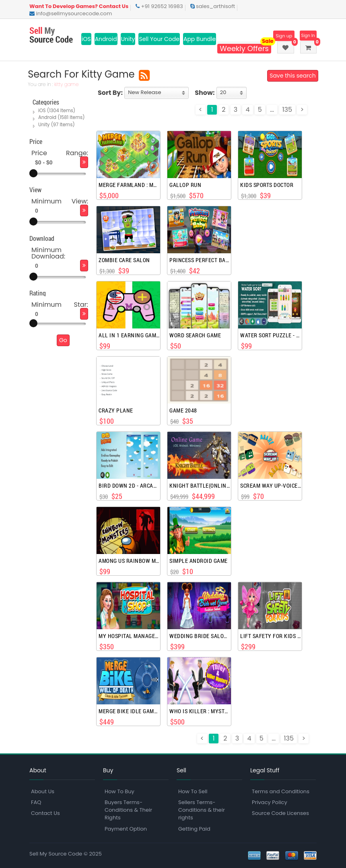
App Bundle (200, 39)
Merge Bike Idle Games (129, 711)
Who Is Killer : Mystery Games (200, 711)
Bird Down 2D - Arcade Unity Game (129, 486)
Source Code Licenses (280, 813)
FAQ (36, 802)
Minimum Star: (60, 304)
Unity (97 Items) (56, 124)
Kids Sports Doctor (267, 185)
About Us (43, 791)
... (272, 110)
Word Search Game (195, 335)
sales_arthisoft (213, 6)
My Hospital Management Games (129, 636)
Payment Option (126, 829)
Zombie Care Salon (124, 260)
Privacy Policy (270, 802)
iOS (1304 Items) (56, 111)
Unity (128, 39)
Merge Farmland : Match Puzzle (129, 185)
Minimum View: (60, 201)
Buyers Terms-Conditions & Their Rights (128, 810)
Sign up (279, 36)
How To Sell (193, 791)
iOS (86, 39)
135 (287, 110)
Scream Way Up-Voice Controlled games (271, 486)
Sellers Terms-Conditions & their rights (202, 810)
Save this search (291, 76)
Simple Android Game (199, 561)
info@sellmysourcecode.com (71, 13)
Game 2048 (183, 410)
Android (106, 39)
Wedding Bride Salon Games (200, 636)
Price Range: (60, 153)
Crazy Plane (116, 410)
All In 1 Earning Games (129, 335)
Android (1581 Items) (61, 117)
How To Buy (119, 791)
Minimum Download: (48, 252)
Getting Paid (194, 829)
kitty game (68, 84)
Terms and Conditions (281, 791)
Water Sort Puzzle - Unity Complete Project (271, 335)
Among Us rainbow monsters (129, 561)
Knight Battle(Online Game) (200, 486)
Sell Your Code (159, 39)
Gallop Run (185, 185)
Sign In (307, 36)
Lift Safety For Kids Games (271, 636)
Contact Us (45, 813)
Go (63, 339)
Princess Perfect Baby (200, 260)
